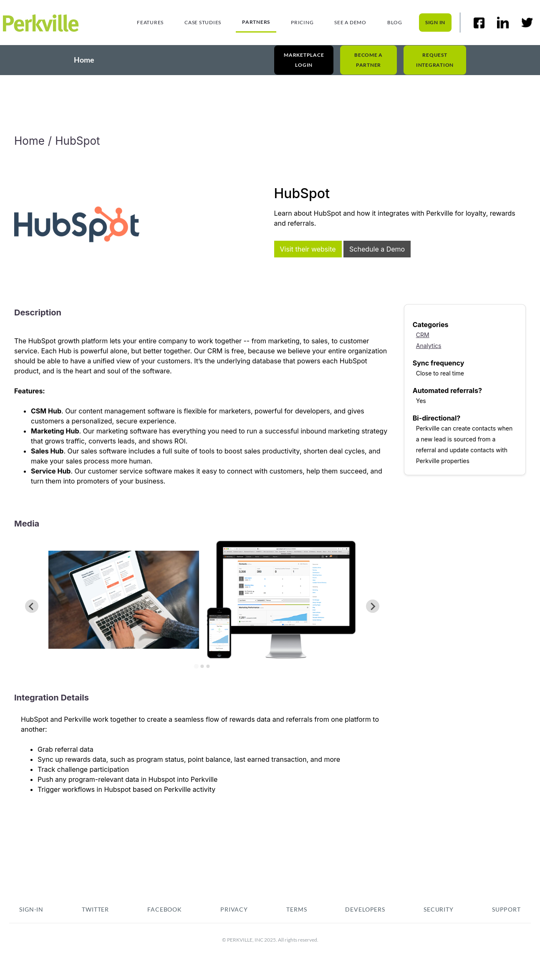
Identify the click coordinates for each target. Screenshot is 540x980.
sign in (435, 22)
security (439, 909)
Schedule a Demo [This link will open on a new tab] (377, 249)
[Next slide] (373, 606)
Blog (395, 22)
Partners (256, 22)
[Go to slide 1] (196, 666)
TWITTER (95, 909)
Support (506, 909)
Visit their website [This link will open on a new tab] (308, 249)
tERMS (296, 909)
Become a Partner (368, 59)
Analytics (429, 346)
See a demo (350, 22)
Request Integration (435, 59)
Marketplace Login (304, 59)
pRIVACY (234, 909)
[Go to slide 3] (208, 666)
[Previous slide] (32, 606)
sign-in (31, 909)
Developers (365, 909)
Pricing (302, 22)
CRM (423, 335)
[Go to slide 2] (202, 666)
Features (150, 22)
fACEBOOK (165, 909)
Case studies (203, 22)
